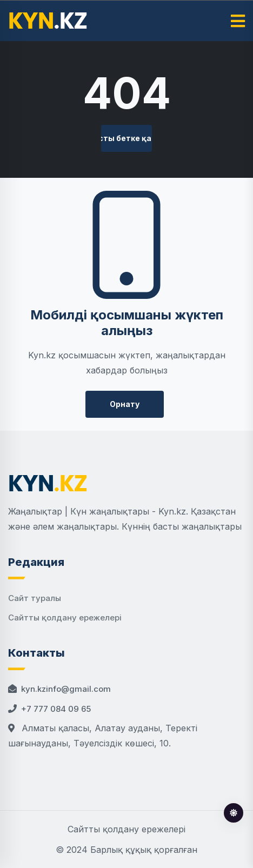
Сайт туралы (35, 598)
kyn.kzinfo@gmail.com (66, 689)
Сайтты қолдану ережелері (65, 617)
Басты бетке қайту (127, 138)
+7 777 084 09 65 (56, 709)
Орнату (125, 404)
